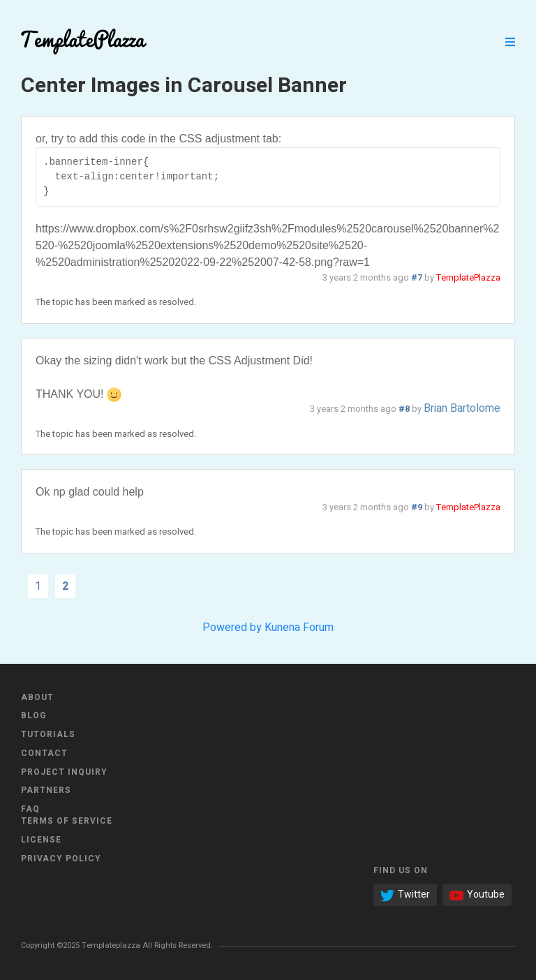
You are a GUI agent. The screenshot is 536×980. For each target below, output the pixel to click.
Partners (46, 790)
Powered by (232, 628)
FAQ (30, 809)
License (41, 840)
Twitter (405, 894)
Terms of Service (67, 821)
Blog (34, 715)
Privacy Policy (61, 859)
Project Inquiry (64, 772)
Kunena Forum (299, 628)
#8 (404, 409)
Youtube (477, 894)
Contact (44, 753)
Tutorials (48, 734)
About (37, 697)
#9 (417, 507)
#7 (417, 278)
